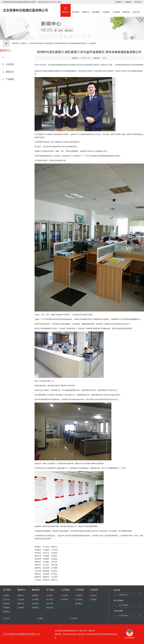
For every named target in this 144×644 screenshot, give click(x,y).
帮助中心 (54, 580)
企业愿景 (46, 574)
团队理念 (38, 568)
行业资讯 (10, 64)
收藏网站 (128, 2)
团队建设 (46, 571)
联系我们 (119, 2)
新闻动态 (46, 577)
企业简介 (54, 556)
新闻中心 (86, 9)
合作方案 (54, 565)
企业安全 (54, 571)
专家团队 (46, 559)
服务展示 (38, 577)
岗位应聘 (46, 568)
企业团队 (46, 562)
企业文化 (136, 9)
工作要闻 (54, 568)
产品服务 (106, 9)
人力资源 (116, 9)
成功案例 (96, 9)
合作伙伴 (54, 562)
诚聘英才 (38, 574)
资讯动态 (126, 9)
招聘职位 (38, 562)
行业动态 (54, 577)
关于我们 (76, 9)
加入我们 (46, 565)
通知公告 (10, 72)
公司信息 (38, 580)
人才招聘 (64, 595)
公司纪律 (38, 571)
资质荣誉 (38, 559)
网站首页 (66, 9)
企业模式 (54, 559)
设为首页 (138, 2)
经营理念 (38, 565)
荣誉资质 (46, 580)
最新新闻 (10, 57)
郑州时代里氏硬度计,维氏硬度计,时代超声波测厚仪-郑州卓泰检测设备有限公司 (59, 43)
